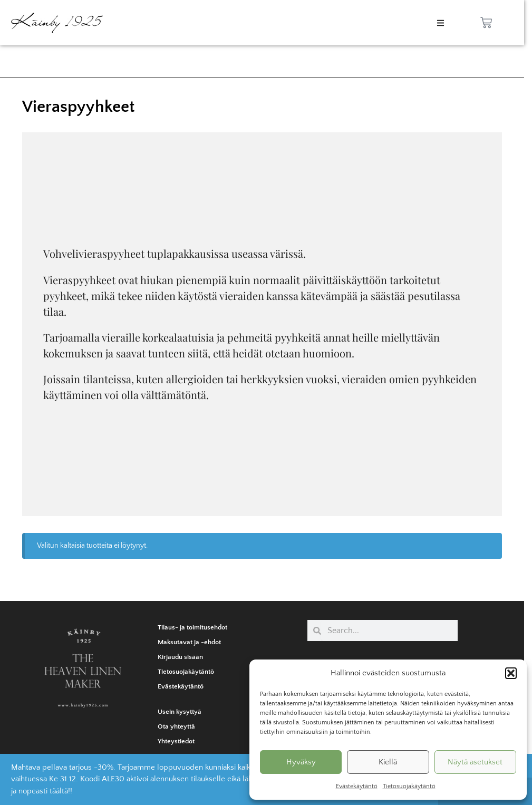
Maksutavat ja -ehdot (189, 642)
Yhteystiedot (176, 741)
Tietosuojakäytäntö (409, 786)
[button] (511, 673)
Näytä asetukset (475, 762)
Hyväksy (301, 762)
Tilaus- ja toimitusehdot (192, 627)
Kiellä (388, 762)
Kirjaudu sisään (180, 657)
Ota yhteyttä (176, 726)
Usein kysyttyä (180, 712)
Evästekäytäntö (357, 786)
